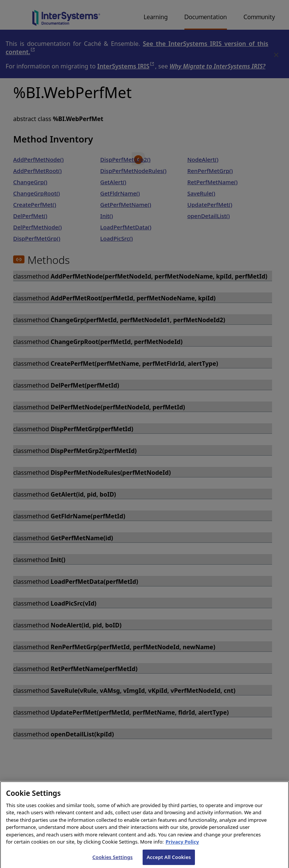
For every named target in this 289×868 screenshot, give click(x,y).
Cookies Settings (113, 860)
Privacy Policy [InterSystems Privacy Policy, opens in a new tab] (182, 845)
